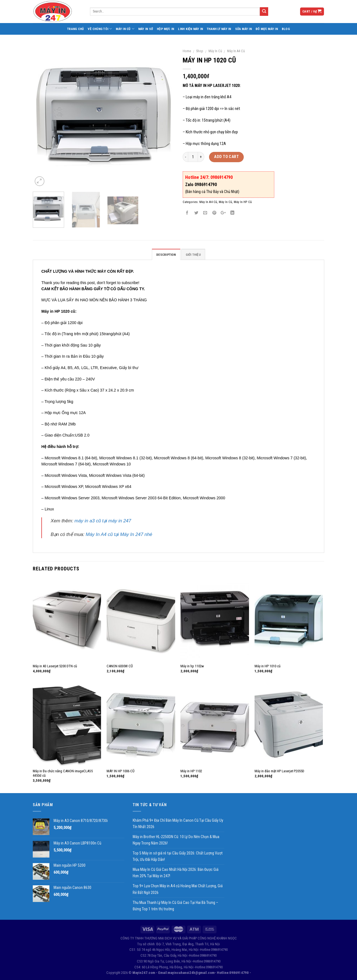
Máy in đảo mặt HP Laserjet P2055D (279, 771)
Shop (200, 51)
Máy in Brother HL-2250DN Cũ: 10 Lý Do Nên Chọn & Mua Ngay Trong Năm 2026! (176, 840)
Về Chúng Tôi (100, 29)
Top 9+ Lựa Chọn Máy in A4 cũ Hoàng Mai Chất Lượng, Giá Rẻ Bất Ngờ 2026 (178, 889)
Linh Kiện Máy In (190, 29)
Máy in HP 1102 (191, 771)
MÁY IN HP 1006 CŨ (120, 771)
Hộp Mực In (165, 29)
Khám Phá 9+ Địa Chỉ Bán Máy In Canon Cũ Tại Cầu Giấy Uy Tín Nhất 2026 (178, 824)
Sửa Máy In (243, 29)
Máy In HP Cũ (243, 202)
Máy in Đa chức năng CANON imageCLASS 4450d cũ (63, 773)
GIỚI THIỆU (193, 255)
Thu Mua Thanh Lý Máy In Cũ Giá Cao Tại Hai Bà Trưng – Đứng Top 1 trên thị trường (175, 906)
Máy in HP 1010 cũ (267, 666)
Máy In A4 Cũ (236, 51)
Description (166, 255)
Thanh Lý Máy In (219, 29)
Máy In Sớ (146, 29)
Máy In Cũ (125, 29)
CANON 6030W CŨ (120, 666)
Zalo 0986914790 (201, 185)
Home (187, 51)
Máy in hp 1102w (192, 666)
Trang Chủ (76, 29)
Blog (286, 29)
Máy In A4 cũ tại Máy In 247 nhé (119, 534)
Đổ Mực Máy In (267, 29)
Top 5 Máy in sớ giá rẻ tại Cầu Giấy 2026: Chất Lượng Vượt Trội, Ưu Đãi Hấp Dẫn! (178, 856)
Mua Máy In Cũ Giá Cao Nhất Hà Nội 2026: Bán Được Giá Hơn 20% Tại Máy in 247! (176, 873)
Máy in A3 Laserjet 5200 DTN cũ (55, 666)
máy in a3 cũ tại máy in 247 (103, 521)
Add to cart (226, 157)
